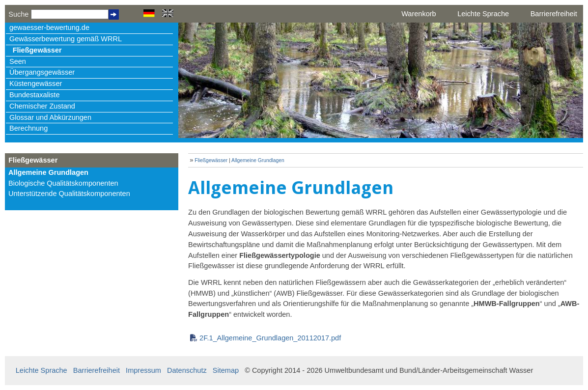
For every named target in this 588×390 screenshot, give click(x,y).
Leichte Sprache (483, 14)
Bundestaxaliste (34, 95)
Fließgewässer (37, 50)
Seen (18, 61)
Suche (18, 14)
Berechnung (28, 128)
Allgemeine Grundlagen (48, 172)
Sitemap (226, 370)
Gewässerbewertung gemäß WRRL (66, 39)
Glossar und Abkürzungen (50, 117)
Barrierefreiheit (554, 14)
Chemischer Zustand (42, 106)
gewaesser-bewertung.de (49, 28)
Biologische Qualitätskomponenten (63, 183)
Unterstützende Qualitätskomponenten (69, 194)
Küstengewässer (36, 84)
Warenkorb (419, 14)
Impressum (143, 370)
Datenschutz (187, 370)
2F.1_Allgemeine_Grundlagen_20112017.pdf (270, 338)
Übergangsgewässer (42, 72)
